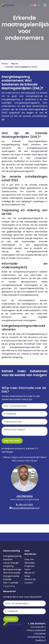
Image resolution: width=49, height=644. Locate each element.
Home (5, 64)
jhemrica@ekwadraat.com (26, 508)
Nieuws (15, 64)
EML (45, 304)
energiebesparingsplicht (25, 272)
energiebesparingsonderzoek (17, 341)
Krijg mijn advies (12, 441)
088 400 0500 (26, 505)
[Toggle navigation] (45, 5)
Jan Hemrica (24, 496)
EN (33, 5)
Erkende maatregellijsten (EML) (21, 67)
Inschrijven (11, 619)
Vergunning (9, 586)
